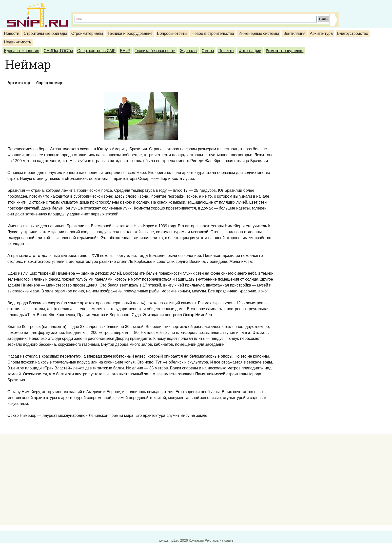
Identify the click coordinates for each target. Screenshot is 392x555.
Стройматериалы (87, 33)
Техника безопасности (155, 51)
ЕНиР (125, 51)
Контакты (196, 540)
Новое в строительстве (213, 33)
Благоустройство (353, 33)
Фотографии (250, 51)
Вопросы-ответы (172, 33)
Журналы (189, 51)
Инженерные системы (259, 33)
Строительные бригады (45, 33)
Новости (12, 33)
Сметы (208, 51)
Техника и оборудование (130, 33)
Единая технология (22, 51)
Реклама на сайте (219, 540)
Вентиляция (294, 33)
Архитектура (321, 33)
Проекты (226, 51)
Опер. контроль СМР (96, 51)
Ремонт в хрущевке (284, 51)
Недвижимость (18, 42)
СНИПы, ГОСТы (58, 51)
